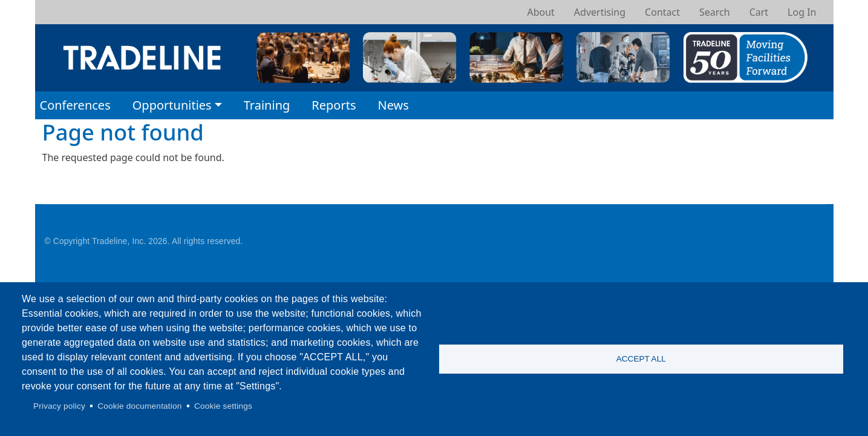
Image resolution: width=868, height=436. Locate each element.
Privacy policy (59, 406)
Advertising (600, 12)
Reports (334, 105)
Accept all (641, 359)
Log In (802, 12)
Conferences (75, 105)
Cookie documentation (139, 406)
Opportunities (172, 105)
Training (267, 105)
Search (715, 12)
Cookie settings (223, 406)
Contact (662, 12)
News (393, 105)
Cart (759, 12)
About (540, 12)
